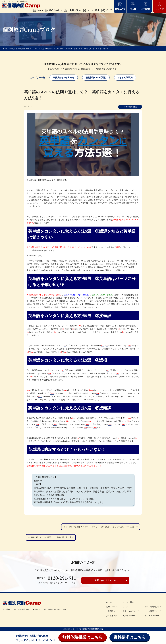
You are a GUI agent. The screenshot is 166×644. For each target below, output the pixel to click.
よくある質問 (112, 616)
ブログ (107, 10)
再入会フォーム (129, 616)
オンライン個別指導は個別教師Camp (88, 629)
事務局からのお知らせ (64, 78)
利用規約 (37, 610)
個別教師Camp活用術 (96, 78)
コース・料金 (91, 10)
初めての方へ (54, 10)
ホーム (109, 602)
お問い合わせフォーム (105, 580)
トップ (38, 10)
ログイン (160, 6)
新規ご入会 (120, 6)
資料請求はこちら (130, 637)
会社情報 (6, 610)
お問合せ (146, 6)
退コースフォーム (152, 616)
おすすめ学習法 (125, 78)
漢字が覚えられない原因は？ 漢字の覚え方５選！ (52, 537)
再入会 (133, 6)
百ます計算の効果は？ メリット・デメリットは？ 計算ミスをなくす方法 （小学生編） (100, 527)
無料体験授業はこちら (83, 637)
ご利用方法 (72, 10)
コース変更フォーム (153, 611)
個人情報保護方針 (22, 610)
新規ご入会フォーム (131, 611)
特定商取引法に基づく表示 (56, 610)
